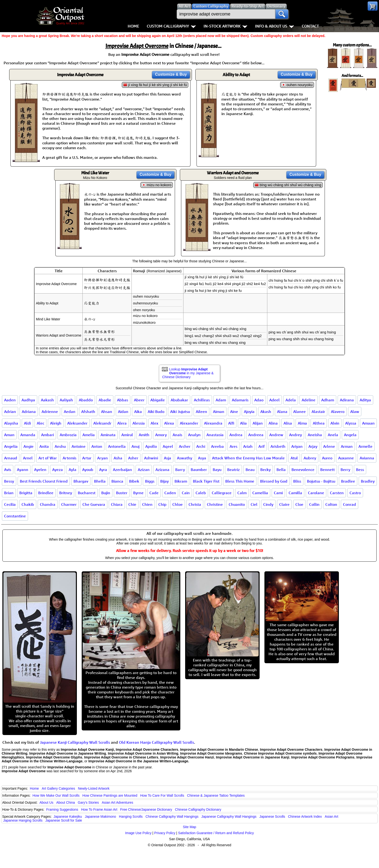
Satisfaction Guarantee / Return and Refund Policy (216, 833)
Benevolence (303, 470)
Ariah (248, 446)
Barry (180, 470)
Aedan (70, 412)
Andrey (295, 435)
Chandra (48, 504)
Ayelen (40, 470)
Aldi (27, 423)
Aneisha (315, 435)
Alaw (355, 412)
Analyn (194, 435)
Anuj (135, 446)
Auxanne (346, 458)
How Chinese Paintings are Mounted (110, 795)
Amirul (127, 435)
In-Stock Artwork (225, 26)
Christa (195, 504)
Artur (87, 458)
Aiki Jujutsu (180, 412)
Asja (168, 458)
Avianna (367, 458)
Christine (215, 504)
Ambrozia (68, 435)
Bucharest (87, 493)
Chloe (178, 504)
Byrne (138, 493)
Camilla (295, 493)
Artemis (69, 458)
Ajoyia (249, 412)
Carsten (337, 493)
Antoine (79, 446)
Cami (278, 493)
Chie (132, 504)
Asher (133, 458)
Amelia (89, 435)
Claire (284, 504)
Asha (118, 458)
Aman (9, 435)
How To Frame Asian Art (99, 809)
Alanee (299, 412)
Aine (234, 412)
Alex (154, 423)
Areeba (217, 446)
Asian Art (331, 817)
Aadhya (28, 400)
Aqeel (168, 446)
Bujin (106, 493)
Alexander (189, 423)
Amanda (28, 435)
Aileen (201, 412)
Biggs (150, 481)
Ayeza (58, 470)
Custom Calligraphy (171, 26)
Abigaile (158, 400)
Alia (243, 423)
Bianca (117, 481)
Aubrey (310, 458)
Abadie (105, 400)
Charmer (69, 504)
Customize (171, 74)
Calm (242, 493)
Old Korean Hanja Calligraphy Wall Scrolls (157, 742)
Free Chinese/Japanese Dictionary (146, 809)
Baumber (199, 470)
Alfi (231, 423)
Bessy (9, 481)
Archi (201, 446)
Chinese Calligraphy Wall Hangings (172, 817)
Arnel (28, 458)
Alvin (335, 423)
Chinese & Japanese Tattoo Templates (216, 795)
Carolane (316, 493)
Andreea (256, 435)
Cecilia (10, 504)
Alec (40, 423)
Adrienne (50, 412)
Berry (345, 470)
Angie (29, 446)
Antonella (117, 446)
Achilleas (202, 400)
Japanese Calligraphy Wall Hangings (229, 817)
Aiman (219, 412)
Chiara (117, 504)
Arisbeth (278, 446)
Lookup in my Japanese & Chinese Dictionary (188, 373)
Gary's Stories (88, 802)
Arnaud (11, 458)
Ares (233, 446)
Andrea (236, 435)
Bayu (217, 470)
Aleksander (77, 423)
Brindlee (46, 493)
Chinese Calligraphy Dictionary (198, 809)
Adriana (29, 412)
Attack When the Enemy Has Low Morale (248, 458)
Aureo (327, 458)
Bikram (181, 481)
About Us (46, 802)
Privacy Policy (165, 833)
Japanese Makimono (100, 817)
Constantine (15, 516)
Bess (360, 470)
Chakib (28, 504)
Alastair (318, 412)
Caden (170, 493)
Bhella (100, 481)
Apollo (151, 446)
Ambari (47, 435)
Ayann (23, 470)
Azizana (162, 470)
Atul (294, 458)
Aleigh (56, 423)
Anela (333, 435)
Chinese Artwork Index (305, 817)
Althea (319, 423)
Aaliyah (66, 400)
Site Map (189, 827)
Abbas (123, 400)
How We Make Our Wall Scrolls (56, 795)
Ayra (103, 470)
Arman (347, 446)
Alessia (139, 423)
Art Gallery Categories (58, 788)
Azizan (144, 470)
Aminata (108, 435)
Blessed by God (274, 481)
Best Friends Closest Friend (44, 481)
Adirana (347, 400)
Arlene (329, 446)
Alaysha (11, 423)
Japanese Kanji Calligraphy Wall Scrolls (75, 742)
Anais (177, 435)
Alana (282, 412)
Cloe (299, 504)
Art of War (48, 458)
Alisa (288, 423)
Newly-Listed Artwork (94, 788)
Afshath (88, 412)
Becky (266, 470)
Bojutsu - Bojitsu (321, 481)
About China (66, 802)
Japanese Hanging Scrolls (23, 820)
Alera (122, 423)
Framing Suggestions (62, 809)
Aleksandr (102, 423)
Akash (266, 412)
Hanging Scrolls (131, 817)
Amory (161, 435)
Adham (328, 400)
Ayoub (88, 470)
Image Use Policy (138, 833)
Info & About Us (274, 26)
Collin (314, 504)
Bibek (134, 481)
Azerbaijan (122, 470)
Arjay (313, 446)
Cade (154, 493)
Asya (202, 458)
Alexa (169, 423)
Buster (122, 493)
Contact (310, 26)
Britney (66, 493)
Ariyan (297, 446)
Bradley (368, 481)
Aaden (10, 400)
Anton (97, 446)
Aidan (123, 412)
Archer (185, 446)
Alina (273, 423)
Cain (186, 493)
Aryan (102, 458)
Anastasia (215, 435)
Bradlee (348, 481)
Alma (302, 423)
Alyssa (351, 423)
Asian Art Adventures (117, 802)
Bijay (164, 481)
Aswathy (185, 458)
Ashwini (151, 458)
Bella (281, 470)
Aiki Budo (156, 412)
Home (133, 26)
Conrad (350, 504)
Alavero (338, 412)
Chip (162, 504)
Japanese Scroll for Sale (64, 820)
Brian (9, 493)
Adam (221, 400)
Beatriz (233, 470)
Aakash (47, 400)
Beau (250, 470)
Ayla (73, 470)
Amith (144, 435)
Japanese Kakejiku (68, 817)
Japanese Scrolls (272, 817)
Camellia (260, 493)
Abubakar (179, 400)
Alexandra (213, 423)
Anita (44, 446)
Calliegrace (222, 493)
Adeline (309, 400)
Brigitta (26, 493)
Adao (259, 400)
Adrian (10, 412)
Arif (262, 446)
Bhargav (81, 481)
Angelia (11, 446)
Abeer (139, 400)
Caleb (201, 493)
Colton (331, 504)
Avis (8, 470)
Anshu (60, 446)
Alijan (258, 423)
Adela (291, 400)
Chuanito (237, 504)
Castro (355, 493)
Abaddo (86, 400)
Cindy (268, 504)
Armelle (365, 446)
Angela (350, 435)
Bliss (297, 481)
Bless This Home (240, 481)
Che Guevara (94, 504)
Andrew (276, 435)
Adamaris (240, 400)
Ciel (254, 504)
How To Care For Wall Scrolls (162, 795)
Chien (147, 504)
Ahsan (107, 412)
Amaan (368, 423)
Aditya (365, 400)
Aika (138, 412)
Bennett (328, 470)
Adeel (274, 400)
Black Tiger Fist (206, 481)
